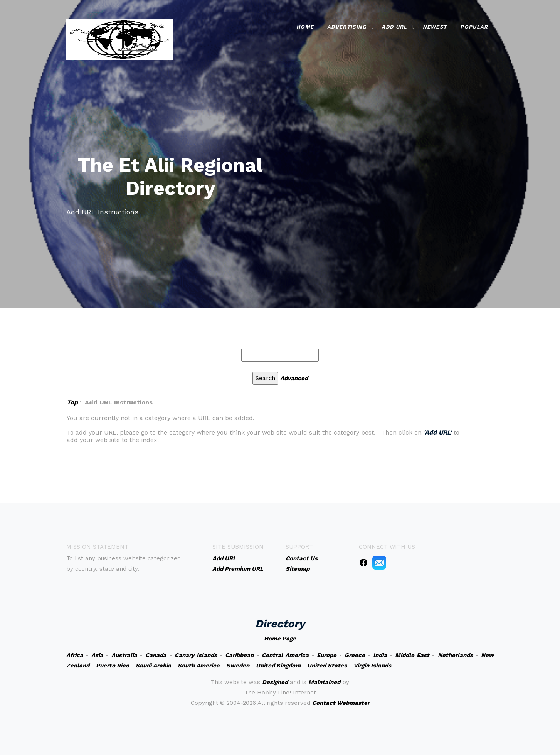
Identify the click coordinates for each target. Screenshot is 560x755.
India (380, 655)
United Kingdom (278, 666)
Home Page (280, 639)
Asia (97, 655)
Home (305, 27)
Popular (474, 27)
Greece (355, 655)
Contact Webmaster (341, 703)
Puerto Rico (113, 666)
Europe (327, 655)
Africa (75, 655)
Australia (124, 655)
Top (72, 402)
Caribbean (239, 655)
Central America (285, 655)
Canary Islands (196, 655)
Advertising (347, 27)
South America (199, 666)
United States (327, 666)
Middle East (412, 655)
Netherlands (455, 655)
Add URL (394, 27)
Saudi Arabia (153, 666)
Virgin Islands (372, 666)
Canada (156, 655)
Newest (435, 27)
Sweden (238, 666)
